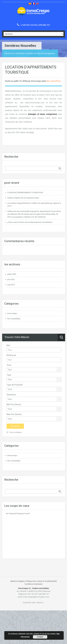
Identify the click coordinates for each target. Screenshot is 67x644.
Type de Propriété (15, 385)
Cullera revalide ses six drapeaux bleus (23, 198)
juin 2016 (11, 279)
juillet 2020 (12, 274)
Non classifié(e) (54, 81)
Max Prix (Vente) (14, 414)
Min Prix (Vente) (14, 404)
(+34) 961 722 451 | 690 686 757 (35, 25)
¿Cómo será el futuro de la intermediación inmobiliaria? (30, 222)
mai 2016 (11, 285)
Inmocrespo (12, 313)
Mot (8, 345)
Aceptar (40, 637)
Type (9, 375)
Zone (9, 365)
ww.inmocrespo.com (35, 103)
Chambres (11, 395)
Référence (11, 355)
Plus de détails (14, 432)
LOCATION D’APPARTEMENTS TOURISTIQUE (25, 193)
